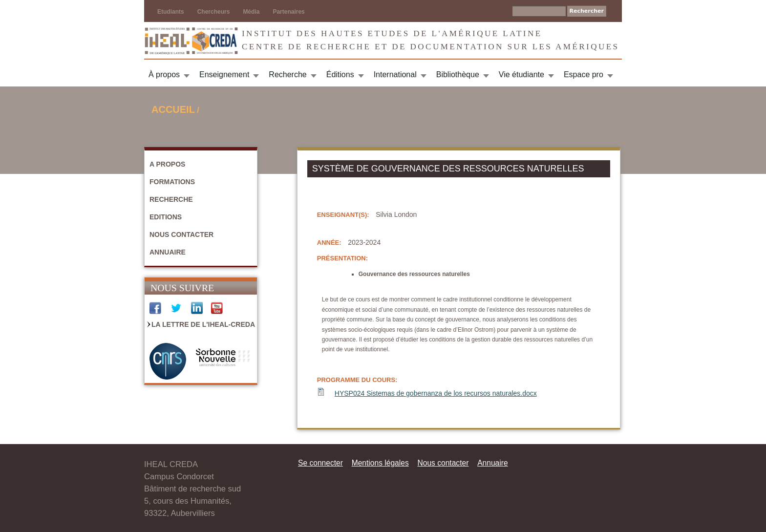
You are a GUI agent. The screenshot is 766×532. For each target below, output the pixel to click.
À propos (164, 74)
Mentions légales (380, 463)
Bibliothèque (458, 74)
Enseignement (224, 74)
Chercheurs (214, 12)
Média (251, 12)
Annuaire (168, 252)
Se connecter (320, 463)
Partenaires (288, 12)
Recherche (287, 74)
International (395, 74)
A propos (167, 164)
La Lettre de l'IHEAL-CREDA (203, 324)
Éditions (340, 74)
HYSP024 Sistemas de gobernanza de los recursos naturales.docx (436, 393)
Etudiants (171, 12)
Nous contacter (181, 234)
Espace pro (584, 74)
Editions (166, 217)
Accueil (173, 109)
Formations (172, 182)
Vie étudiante (521, 74)
